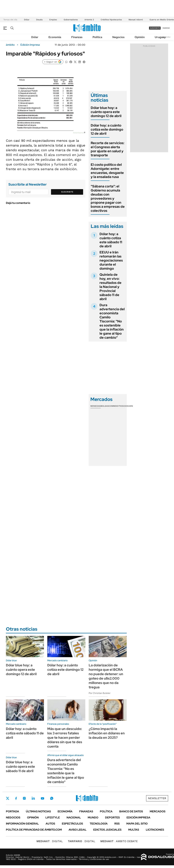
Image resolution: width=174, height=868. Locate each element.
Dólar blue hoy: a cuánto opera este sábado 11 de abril (20, 766)
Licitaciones (155, 830)
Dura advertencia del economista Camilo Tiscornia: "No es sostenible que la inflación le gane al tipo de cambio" (112, 321)
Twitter (8, 798)
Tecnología (99, 824)
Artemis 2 (89, 20)
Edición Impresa (138, 818)
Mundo (93, 818)
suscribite (155, 28)
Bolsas (105, 406)
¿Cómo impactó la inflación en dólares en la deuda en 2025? (107, 733)
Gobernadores (71, 20)
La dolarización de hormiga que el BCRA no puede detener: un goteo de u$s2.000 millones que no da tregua (106, 676)
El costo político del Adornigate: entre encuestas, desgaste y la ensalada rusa (107, 171)
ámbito (10, 45)
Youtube (42, 798)
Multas (134, 830)
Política (97, 37)
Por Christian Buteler (100, 693)
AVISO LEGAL (78, 830)
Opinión (140, 37)
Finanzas (77, 37)
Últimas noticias (38, 811)
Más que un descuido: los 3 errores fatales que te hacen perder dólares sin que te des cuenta (65, 738)
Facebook (16, 798)
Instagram (24, 798)
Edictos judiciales (107, 830)
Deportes (112, 818)
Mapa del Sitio (137, 824)
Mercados (158, 811)
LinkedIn (33, 798)
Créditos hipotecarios (111, 20)
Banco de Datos (131, 811)
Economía (55, 37)
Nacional (74, 818)
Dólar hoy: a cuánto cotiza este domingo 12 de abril (107, 129)
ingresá (166, 28)
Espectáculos (72, 824)
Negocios (118, 37)
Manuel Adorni (136, 20)
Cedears (128, 406)
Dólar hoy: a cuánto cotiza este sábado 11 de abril (111, 240)
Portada (13, 811)
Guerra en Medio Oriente (162, 20)
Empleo (53, 20)
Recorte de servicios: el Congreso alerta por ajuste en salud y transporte (108, 149)
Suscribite (67, 192)
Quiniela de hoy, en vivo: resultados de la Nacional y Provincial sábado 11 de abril (110, 287)
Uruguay (160, 37)
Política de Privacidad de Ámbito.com (34, 830)
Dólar (27, 20)
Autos (50, 824)
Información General (22, 824)
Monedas (96, 406)
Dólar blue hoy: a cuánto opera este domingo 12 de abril (106, 112)
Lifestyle (53, 818)
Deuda (39, 20)
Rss (117, 824)
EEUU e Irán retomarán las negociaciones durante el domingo (111, 260)
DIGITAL (50, 841)
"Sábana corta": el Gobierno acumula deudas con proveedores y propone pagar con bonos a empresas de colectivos (108, 198)
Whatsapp (52, 798)
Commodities (116, 406)
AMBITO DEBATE (119, 841)
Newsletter (166, 37)
